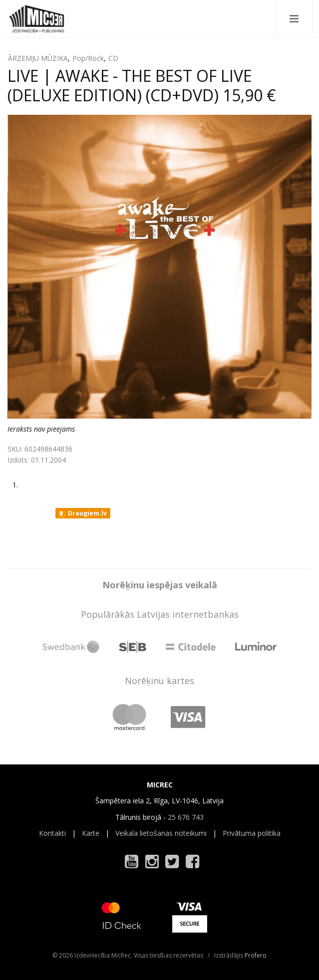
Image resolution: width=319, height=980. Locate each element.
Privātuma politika (252, 833)
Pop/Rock (88, 58)
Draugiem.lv (82, 513)
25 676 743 (186, 817)
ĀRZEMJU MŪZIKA (38, 58)
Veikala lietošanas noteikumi (161, 833)
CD (113, 58)
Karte (91, 833)
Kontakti (52, 833)
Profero (256, 955)
